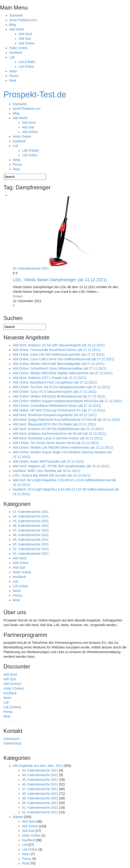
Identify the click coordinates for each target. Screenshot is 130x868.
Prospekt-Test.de (35, 95)
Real (13, 80)
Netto (13, 71)
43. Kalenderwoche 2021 (31, 512)
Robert (18, 296)
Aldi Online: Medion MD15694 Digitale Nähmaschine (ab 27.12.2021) (63, 373)
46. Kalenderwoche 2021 (31, 526)
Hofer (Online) (14, 688)
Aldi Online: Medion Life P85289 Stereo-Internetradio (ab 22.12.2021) (63, 447)
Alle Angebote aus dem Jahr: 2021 (38, 766)
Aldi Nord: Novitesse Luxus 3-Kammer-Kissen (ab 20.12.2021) (58, 438)
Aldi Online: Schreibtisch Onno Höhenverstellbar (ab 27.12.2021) (60, 368)
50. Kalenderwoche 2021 (31, 268)
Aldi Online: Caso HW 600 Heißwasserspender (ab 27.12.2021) (59, 354)
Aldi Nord (25, 34)
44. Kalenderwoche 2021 (31, 516)
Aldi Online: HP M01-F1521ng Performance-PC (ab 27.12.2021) (59, 410)
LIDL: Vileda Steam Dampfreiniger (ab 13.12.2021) (60, 280)
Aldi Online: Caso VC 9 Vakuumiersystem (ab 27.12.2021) (55, 392)
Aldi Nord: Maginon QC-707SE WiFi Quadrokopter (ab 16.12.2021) (61, 466)
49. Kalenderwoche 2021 (31, 540)
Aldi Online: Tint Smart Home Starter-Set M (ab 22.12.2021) (56, 443)
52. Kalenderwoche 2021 (31, 554)
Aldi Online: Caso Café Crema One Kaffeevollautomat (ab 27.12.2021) (63, 359)
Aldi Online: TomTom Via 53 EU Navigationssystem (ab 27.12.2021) (62, 387)
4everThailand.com (23, 20)
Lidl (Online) (12, 707)
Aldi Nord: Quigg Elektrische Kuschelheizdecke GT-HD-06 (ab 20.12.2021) (67, 420)
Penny (14, 76)
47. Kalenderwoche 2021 (31, 530)
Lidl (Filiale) (27, 62)
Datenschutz (13, 743)
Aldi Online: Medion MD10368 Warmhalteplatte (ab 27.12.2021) (59, 364)
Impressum (12, 739)
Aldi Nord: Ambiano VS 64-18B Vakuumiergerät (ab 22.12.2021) (59, 345)
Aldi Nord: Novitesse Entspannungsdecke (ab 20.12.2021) (55, 415)
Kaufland (16, 53)
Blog (13, 25)
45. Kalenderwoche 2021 (31, 521)
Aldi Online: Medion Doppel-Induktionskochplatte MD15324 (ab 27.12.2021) (67, 401)
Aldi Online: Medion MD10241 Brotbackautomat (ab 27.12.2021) (59, 396)
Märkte (18, 817)
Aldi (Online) (12, 684)
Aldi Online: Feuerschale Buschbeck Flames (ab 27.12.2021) (57, 350)
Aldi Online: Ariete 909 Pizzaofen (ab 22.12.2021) (48, 461)
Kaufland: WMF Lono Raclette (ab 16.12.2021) (47, 471)
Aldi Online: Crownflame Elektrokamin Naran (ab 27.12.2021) (57, 406)
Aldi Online (27, 43)
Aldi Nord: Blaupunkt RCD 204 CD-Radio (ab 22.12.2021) (54, 424)
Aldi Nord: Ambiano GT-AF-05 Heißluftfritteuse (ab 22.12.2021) (58, 429)
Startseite (16, 15)
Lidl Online (26, 67)
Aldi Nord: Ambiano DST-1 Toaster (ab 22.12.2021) (50, 378)
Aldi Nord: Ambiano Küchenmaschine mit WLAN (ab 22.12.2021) (59, 434)
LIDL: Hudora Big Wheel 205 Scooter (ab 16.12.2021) (52, 475)
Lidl (12, 57)
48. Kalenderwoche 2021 (31, 535)
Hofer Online (18, 48)
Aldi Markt (17, 29)
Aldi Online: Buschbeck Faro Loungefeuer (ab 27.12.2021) (55, 382)
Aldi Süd (25, 39)
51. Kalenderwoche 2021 (31, 549)
